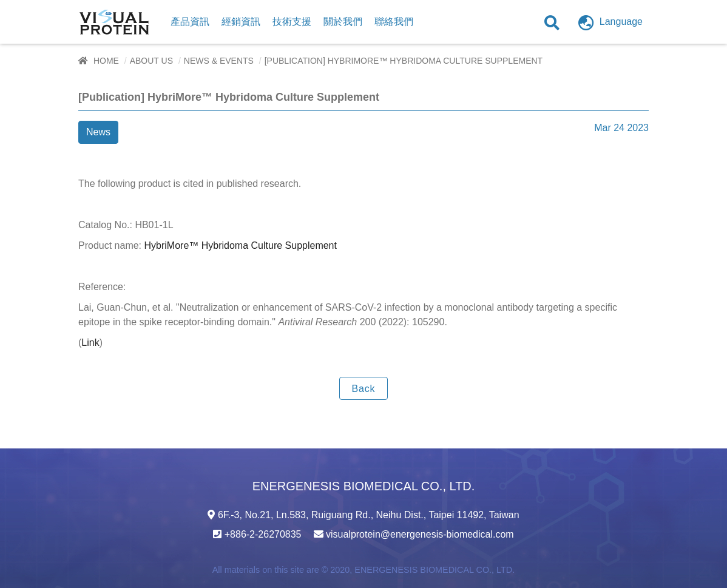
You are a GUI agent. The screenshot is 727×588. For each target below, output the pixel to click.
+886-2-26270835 (263, 534)
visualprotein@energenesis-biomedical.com (420, 534)
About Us (151, 61)
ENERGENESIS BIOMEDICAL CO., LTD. (435, 570)
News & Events (219, 61)
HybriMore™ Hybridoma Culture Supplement (241, 245)
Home (106, 61)
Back (364, 389)
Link (90, 343)
